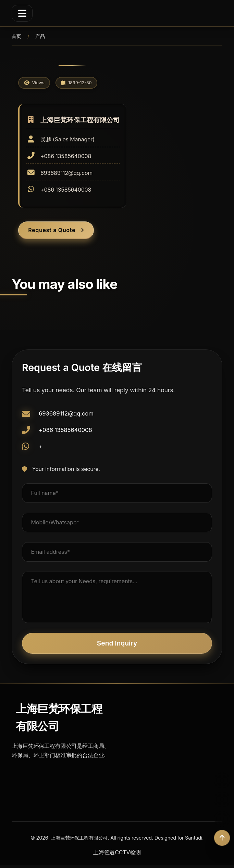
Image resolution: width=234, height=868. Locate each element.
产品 (40, 36)
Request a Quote (59, 232)
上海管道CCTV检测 (117, 855)
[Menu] (22, 13)
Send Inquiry (117, 646)
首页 (16, 36)
